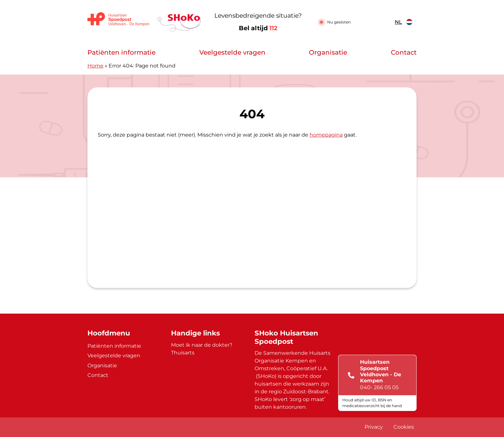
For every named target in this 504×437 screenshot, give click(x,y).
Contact (404, 52)
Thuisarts (183, 353)
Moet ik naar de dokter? (202, 345)
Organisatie (328, 52)
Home (95, 66)
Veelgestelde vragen (232, 52)
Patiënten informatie (122, 52)
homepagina (326, 135)
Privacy (374, 427)
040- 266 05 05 (379, 387)
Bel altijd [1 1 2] (258, 28)
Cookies (404, 427)
